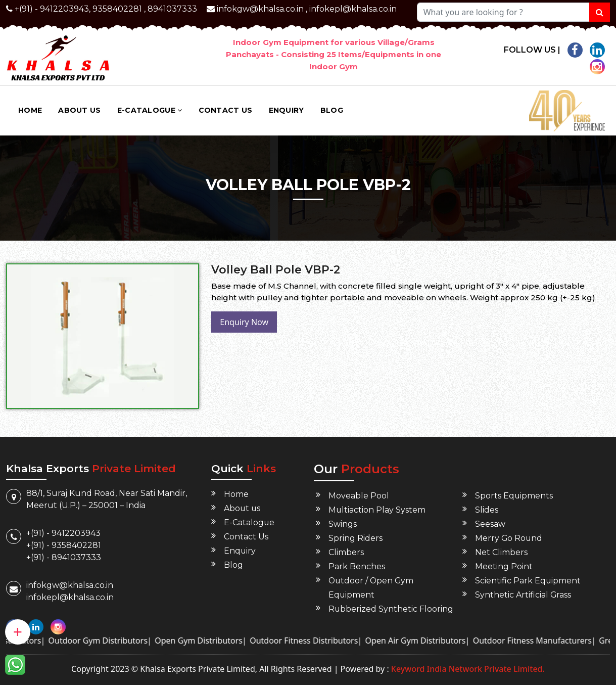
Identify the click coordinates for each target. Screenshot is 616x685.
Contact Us (226, 110)
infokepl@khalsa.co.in (353, 9)
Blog (332, 110)
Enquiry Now (244, 322)
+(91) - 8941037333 (64, 557)
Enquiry (287, 110)
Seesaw (490, 524)
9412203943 (64, 9)
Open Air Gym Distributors (424, 641)
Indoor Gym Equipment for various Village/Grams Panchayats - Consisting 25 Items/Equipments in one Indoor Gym (334, 54)
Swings (343, 524)
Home (30, 110)
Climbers (346, 552)
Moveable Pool (359, 496)
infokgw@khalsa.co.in (260, 9)
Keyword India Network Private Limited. (467, 669)
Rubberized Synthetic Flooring (391, 609)
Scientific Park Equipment (528, 581)
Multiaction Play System (377, 510)
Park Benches (357, 566)
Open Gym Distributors (207, 641)
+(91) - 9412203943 (63, 533)
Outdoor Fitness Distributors (312, 641)
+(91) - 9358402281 (64, 545)
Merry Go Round (509, 538)
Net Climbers (501, 552)
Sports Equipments (514, 496)
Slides (487, 510)
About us (79, 110)
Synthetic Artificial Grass (523, 595)
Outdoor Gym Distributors (106, 641)
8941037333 (172, 9)
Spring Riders (356, 538)
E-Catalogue (150, 110)
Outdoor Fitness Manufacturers (540, 641)
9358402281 (117, 9)
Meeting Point (504, 566)
